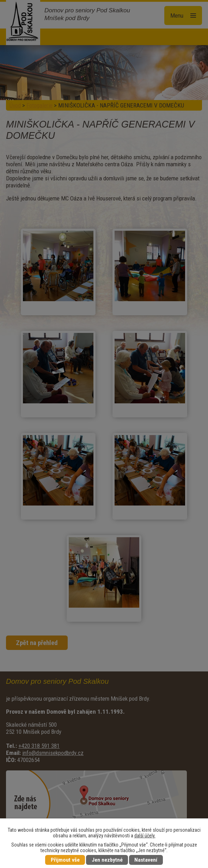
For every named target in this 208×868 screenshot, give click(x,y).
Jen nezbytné (107, 860)
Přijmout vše (65, 860)
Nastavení (146, 860)
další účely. (145, 836)
